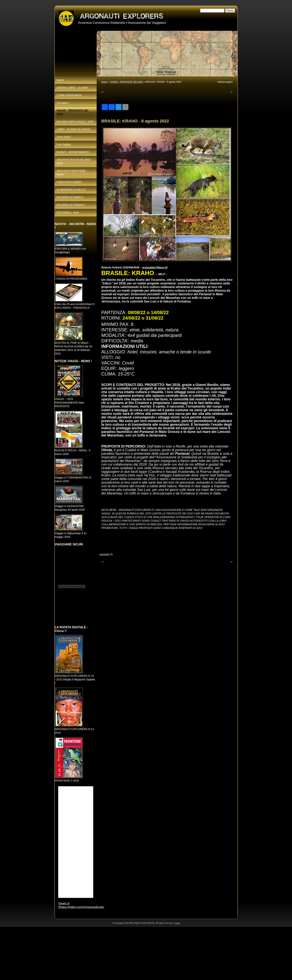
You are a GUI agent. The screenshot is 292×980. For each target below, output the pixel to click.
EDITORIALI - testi (68, 213)
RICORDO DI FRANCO (71, 205)
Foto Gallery (64, 144)
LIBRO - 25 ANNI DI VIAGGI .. (75, 129)
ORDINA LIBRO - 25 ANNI (72, 88)
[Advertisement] (114, 953)
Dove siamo (64, 137)
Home (104, 82)
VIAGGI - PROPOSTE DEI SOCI (127, 82)
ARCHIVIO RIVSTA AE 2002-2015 (74, 161)
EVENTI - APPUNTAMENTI (73, 152)
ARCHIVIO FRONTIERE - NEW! (72, 173)
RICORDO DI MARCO (70, 197)
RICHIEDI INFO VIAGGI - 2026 (75, 122)
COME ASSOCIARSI (69, 95)
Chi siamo (63, 103)
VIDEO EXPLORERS (69, 182)
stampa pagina (225, 82)
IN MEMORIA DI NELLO (71, 190)
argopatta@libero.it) (155, 267)
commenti (104, 554)
